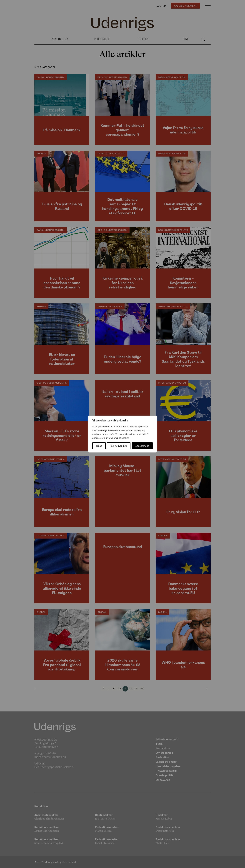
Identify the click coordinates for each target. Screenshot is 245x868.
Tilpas (99, 446)
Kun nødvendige (119, 446)
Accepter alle (142, 446)
